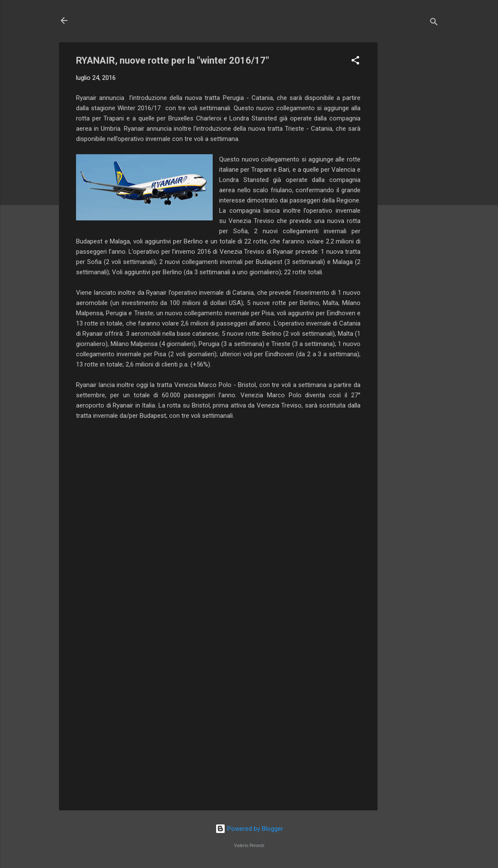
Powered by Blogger (249, 829)
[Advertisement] (412, 170)
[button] (355, 62)
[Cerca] (434, 23)
